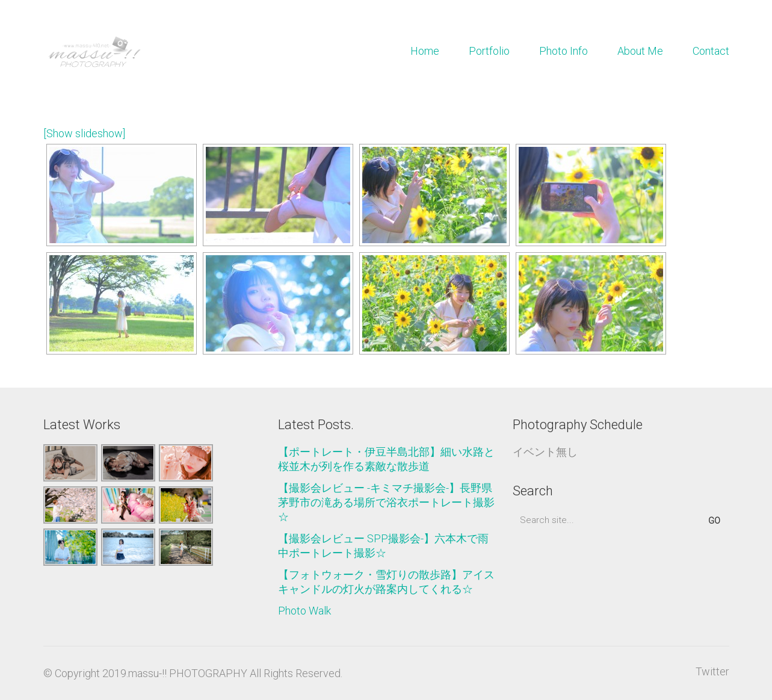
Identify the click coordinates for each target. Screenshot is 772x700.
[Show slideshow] (84, 133)
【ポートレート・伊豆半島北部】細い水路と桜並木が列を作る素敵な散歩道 (386, 459)
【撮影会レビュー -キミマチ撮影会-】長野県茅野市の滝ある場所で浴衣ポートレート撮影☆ (386, 502)
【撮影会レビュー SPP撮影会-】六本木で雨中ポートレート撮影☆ (383, 546)
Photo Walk (304, 611)
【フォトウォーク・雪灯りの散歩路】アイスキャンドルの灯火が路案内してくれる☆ (386, 582)
